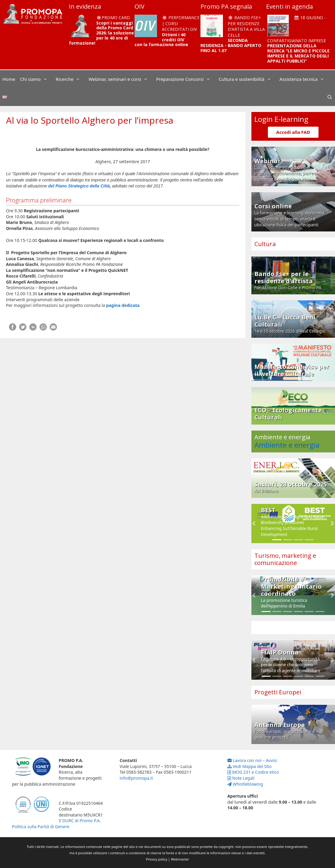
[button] (254, 524)
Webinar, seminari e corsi (121, 79)
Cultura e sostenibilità (248, 79)
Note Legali (241, 778)
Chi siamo (37, 79)
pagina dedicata (123, 305)
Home (9, 79)
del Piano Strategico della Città (78, 186)
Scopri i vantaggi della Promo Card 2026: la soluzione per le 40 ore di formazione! (101, 33)
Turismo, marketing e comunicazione (285, 559)
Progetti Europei (278, 692)
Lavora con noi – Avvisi (252, 760)
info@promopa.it (136, 778)
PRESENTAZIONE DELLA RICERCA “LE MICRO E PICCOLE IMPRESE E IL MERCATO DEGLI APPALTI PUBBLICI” (298, 53)
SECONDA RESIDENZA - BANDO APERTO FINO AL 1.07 (231, 45)
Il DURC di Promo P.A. (80, 821)
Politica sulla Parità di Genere (41, 827)
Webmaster (180, 859)
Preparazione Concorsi (186, 79)
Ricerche (71, 79)
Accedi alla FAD (293, 132)
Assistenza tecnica (305, 79)
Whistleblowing (245, 784)
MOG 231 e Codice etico (253, 772)
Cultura (265, 244)
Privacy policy (157, 859)
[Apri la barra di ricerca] (330, 97)
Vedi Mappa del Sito (250, 766)
